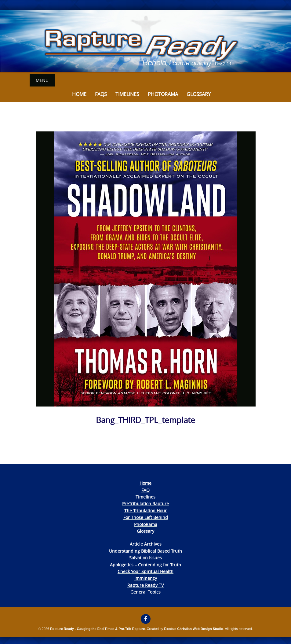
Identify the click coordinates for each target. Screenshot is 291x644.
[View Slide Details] (145, 41)
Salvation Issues (145, 558)
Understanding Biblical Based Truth (145, 551)
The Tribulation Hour (145, 511)
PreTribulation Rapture (145, 504)
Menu (42, 80)
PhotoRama (146, 524)
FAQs (101, 94)
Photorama (163, 94)
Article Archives (146, 544)
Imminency (146, 578)
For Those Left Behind (146, 517)
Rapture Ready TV (145, 585)
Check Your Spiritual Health (145, 571)
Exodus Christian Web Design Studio (194, 629)
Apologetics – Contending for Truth (145, 565)
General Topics (145, 592)
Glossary (199, 94)
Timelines (127, 94)
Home (79, 94)
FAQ (145, 490)
